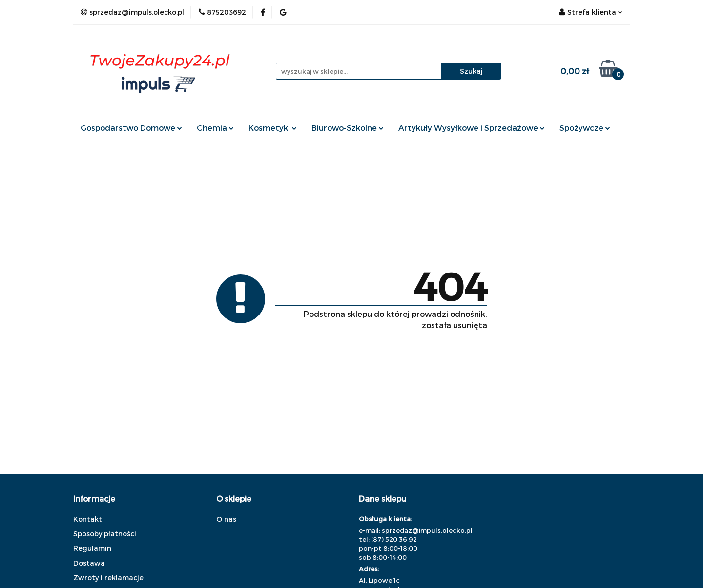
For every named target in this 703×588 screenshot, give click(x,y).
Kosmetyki (273, 128)
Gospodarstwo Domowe (131, 128)
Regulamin (92, 548)
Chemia (215, 128)
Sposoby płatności (105, 534)
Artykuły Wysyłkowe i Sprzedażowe (472, 128)
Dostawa (89, 563)
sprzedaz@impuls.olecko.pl (427, 530)
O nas (226, 519)
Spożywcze (585, 128)
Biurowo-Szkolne (348, 128)
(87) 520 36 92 (394, 539)
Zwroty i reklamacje (108, 577)
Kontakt (88, 519)
